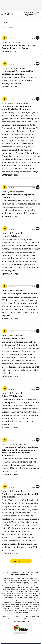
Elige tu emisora (31, 15)
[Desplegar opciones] (38, 38)
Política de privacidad (32, 617)
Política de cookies (14, 619)
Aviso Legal (7, 617)
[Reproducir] (5, 38)
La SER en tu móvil (28, 619)
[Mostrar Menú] (2, 14)
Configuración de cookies (21, 622)
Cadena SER (9, 14)
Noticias (4, 27)
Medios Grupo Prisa (21, 633)
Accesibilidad (17, 617)
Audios (10, 27)
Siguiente (17, 561)
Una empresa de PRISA (21, 628)
